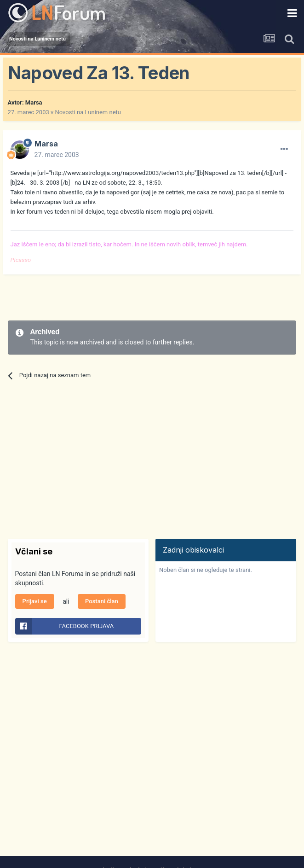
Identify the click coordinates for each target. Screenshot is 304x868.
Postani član (102, 601)
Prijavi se (35, 601)
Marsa (34, 102)
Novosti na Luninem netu (88, 112)
